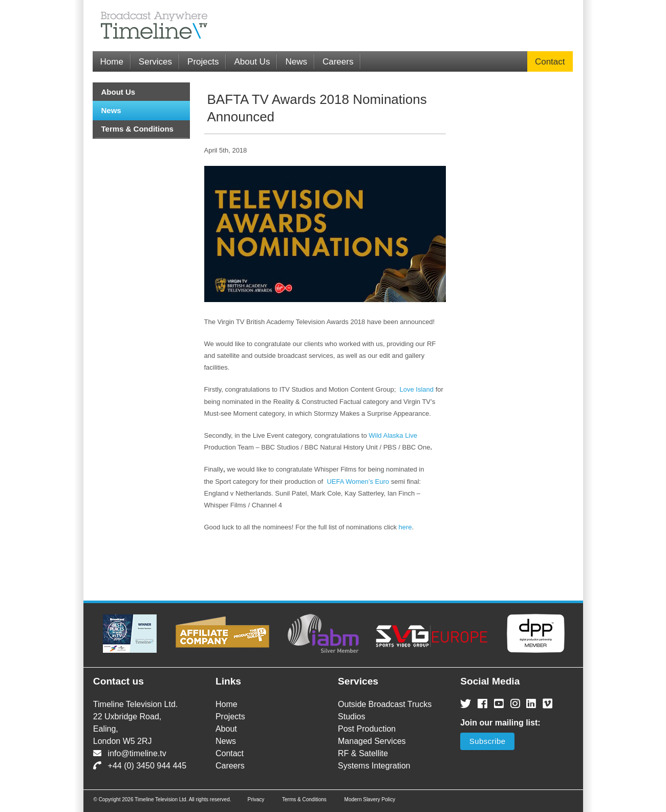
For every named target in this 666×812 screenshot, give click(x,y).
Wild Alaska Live (393, 435)
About (226, 729)
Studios (351, 717)
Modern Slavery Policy (370, 799)
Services (155, 62)
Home (112, 62)
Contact (550, 62)
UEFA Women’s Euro (358, 482)
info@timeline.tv (130, 753)
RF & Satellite (363, 753)
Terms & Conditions (137, 129)
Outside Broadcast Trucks (385, 704)
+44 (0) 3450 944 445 (140, 766)
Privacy (256, 799)
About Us (252, 62)
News (296, 62)
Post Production (367, 729)
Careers (338, 62)
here (405, 527)
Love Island (417, 389)
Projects (203, 62)
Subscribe (488, 741)
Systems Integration (374, 766)
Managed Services (372, 741)
